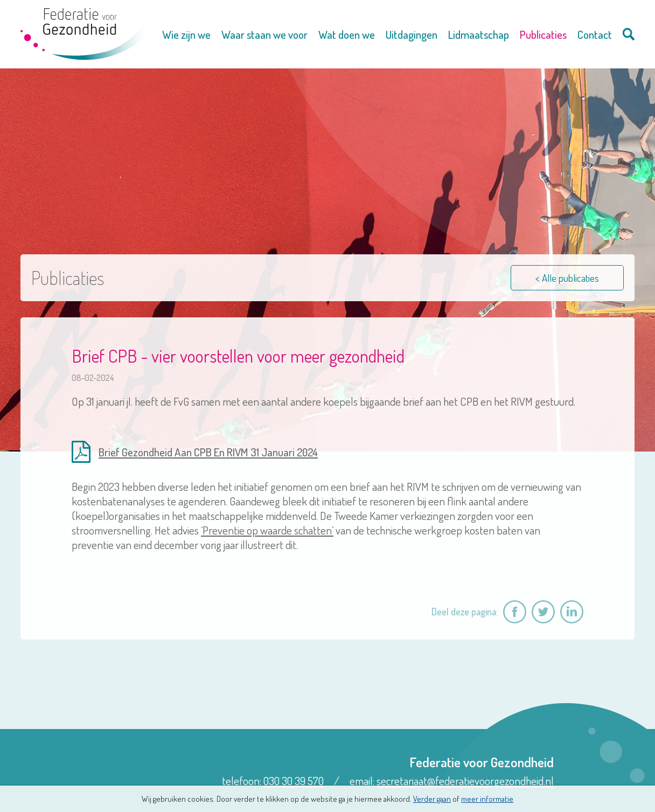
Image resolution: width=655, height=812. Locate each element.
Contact (595, 34)
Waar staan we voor (264, 34)
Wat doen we (347, 34)
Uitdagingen (412, 34)
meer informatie (487, 799)
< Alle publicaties (567, 278)
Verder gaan (432, 799)
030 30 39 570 (294, 780)
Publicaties (543, 34)
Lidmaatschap (479, 34)
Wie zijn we (186, 34)
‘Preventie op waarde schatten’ (267, 530)
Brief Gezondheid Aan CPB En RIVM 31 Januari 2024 (208, 452)
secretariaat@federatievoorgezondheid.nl (465, 780)
